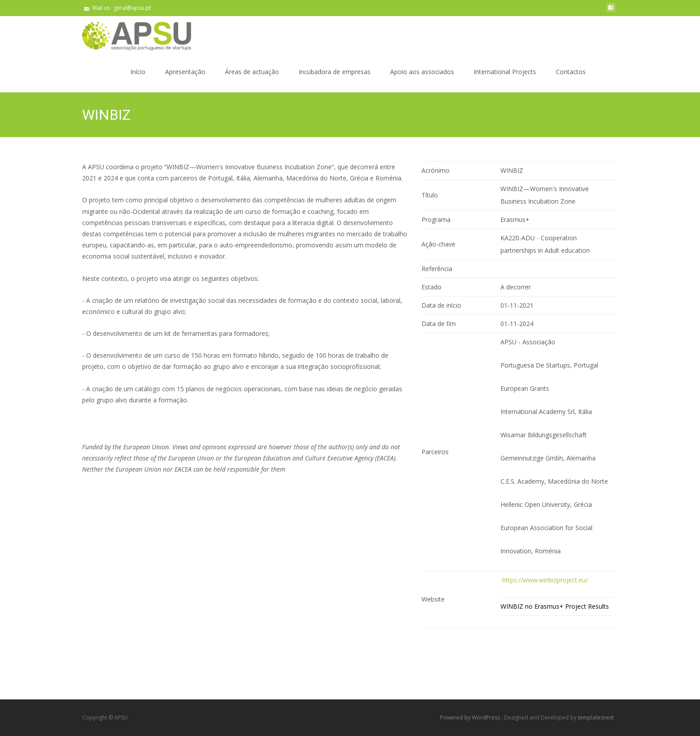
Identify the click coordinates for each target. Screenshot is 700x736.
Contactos (571, 80)
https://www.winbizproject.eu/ (544, 580)
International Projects (505, 80)
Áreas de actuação (252, 80)
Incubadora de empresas (335, 80)
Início (138, 80)
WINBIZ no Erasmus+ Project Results (555, 606)
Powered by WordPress (471, 717)
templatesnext (596, 717)
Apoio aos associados (422, 80)
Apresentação (185, 80)
